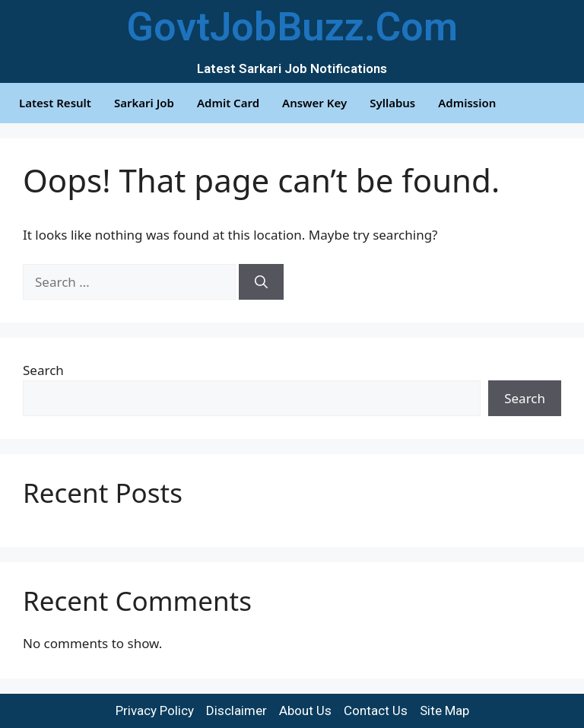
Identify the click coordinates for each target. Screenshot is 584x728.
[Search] (261, 282)
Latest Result (55, 103)
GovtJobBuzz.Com (292, 27)
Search (43, 370)
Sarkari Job (144, 103)
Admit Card (228, 103)
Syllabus (392, 103)
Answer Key (314, 103)
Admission (467, 103)
